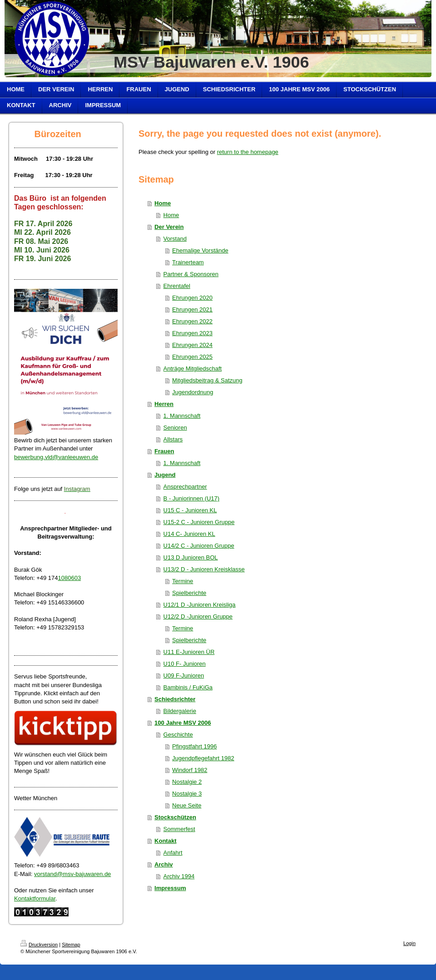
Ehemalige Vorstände (200, 250)
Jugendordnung (193, 392)
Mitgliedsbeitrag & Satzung (207, 380)
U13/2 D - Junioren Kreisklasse (204, 569)
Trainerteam (188, 262)
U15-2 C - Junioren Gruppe (199, 522)
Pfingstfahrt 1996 (194, 746)
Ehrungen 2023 (192, 333)
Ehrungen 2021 (192, 309)
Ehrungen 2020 (192, 298)
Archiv (163, 864)
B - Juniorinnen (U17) (192, 498)
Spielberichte (189, 593)
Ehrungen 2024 (192, 345)
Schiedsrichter (175, 699)
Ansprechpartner (185, 487)
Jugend (165, 475)
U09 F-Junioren (184, 676)
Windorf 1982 (190, 770)
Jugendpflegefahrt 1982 (203, 758)
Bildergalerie (180, 711)
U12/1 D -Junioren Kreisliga (200, 605)
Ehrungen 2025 (192, 357)
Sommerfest (179, 829)
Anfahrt (173, 853)
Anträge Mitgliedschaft (193, 369)
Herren (164, 404)
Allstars (173, 439)
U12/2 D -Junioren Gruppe (198, 616)
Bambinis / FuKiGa (188, 687)
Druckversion (39, 945)
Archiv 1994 (179, 876)
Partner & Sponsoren (191, 274)
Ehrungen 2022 (192, 321)
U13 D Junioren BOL (191, 557)
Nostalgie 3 (187, 794)
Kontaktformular (35, 898)
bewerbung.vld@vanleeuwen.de (56, 457)
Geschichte (178, 735)
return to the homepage (248, 152)
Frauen (164, 451)
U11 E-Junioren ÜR (189, 652)
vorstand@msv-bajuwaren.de (72, 874)
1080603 (70, 578)
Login (409, 943)
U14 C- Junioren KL (189, 534)
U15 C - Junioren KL (190, 510)
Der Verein (169, 227)
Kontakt (165, 841)
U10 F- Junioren (185, 664)
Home (163, 203)
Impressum (170, 888)
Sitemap (71, 945)
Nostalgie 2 (187, 782)
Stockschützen (175, 817)
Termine (183, 581)
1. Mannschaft (182, 416)
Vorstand (175, 239)
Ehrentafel (177, 286)
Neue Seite (187, 805)
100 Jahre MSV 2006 (183, 723)
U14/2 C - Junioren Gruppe (199, 546)
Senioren (175, 428)
